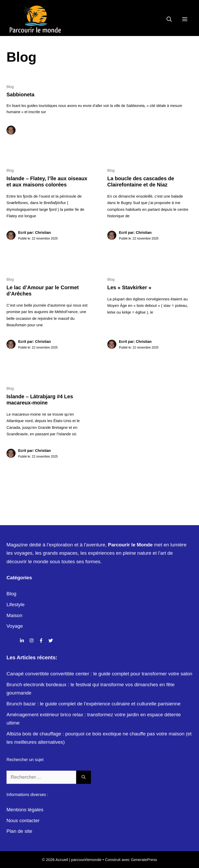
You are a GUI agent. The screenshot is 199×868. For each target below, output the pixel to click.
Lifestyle (16, 605)
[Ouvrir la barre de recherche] (169, 19)
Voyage (15, 626)
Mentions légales (25, 810)
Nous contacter (23, 820)
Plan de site (19, 831)
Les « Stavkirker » (129, 287)
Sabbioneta (20, 95)
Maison (14, 615)
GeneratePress (144, 860)
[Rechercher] (84, 777)
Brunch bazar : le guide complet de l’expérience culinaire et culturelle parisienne (94, 704)
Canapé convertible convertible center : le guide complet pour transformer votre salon (99, 674)
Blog (10, 87)
